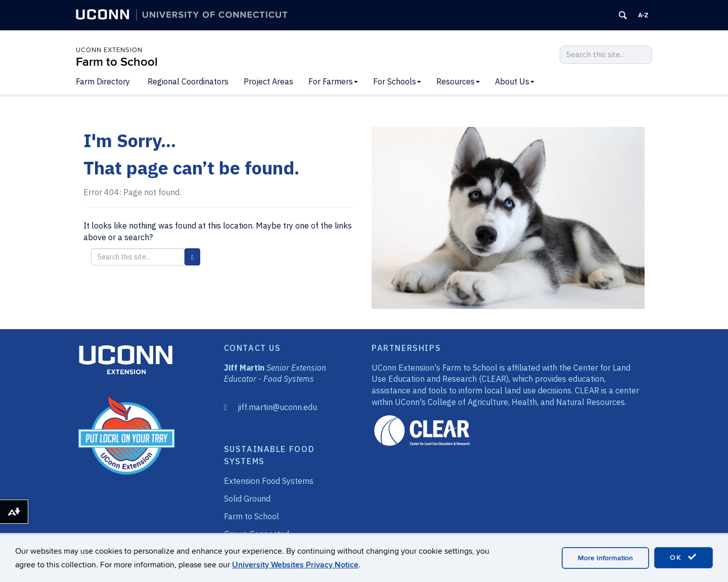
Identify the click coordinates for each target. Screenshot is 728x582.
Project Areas (268, 81)
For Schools (397, 81)
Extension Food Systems (269, 481)
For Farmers (333, 81)
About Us (515, 81)
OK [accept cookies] (684, 557)
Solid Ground (247, 499)
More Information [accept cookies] (605, 558)
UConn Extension (109, 50)
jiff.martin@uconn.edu (277, 407)
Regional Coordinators (188, 81)
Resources (458, 81)
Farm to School (117, 62)
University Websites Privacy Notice (295, 565)
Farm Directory (103, 81)
